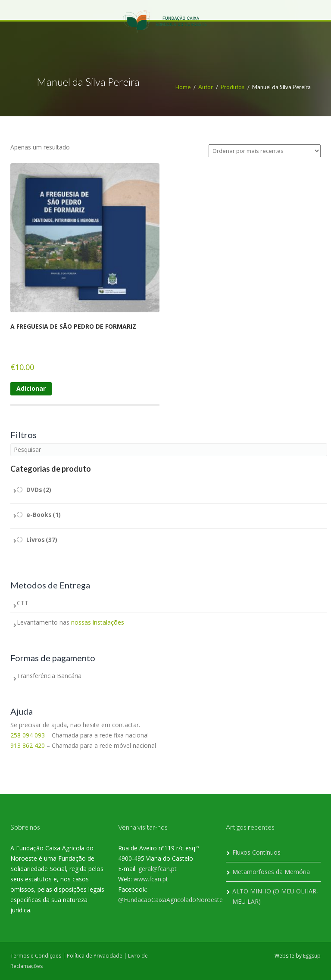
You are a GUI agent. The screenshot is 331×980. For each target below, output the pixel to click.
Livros (42, 540)
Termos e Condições (36, 956)
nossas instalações (98, 622)
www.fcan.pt (151, 879)
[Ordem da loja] (265, 151)
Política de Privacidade (95, 956)
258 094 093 (28, 735)
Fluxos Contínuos (256, 852)
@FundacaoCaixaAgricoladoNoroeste (170, 900)
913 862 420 (28, 745)
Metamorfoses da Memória (271, 872)
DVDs (39, 490)
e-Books (44, 515)
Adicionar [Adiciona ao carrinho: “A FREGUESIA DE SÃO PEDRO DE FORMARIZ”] (31, 388)
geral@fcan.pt (158, 869)
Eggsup (312, 956)
